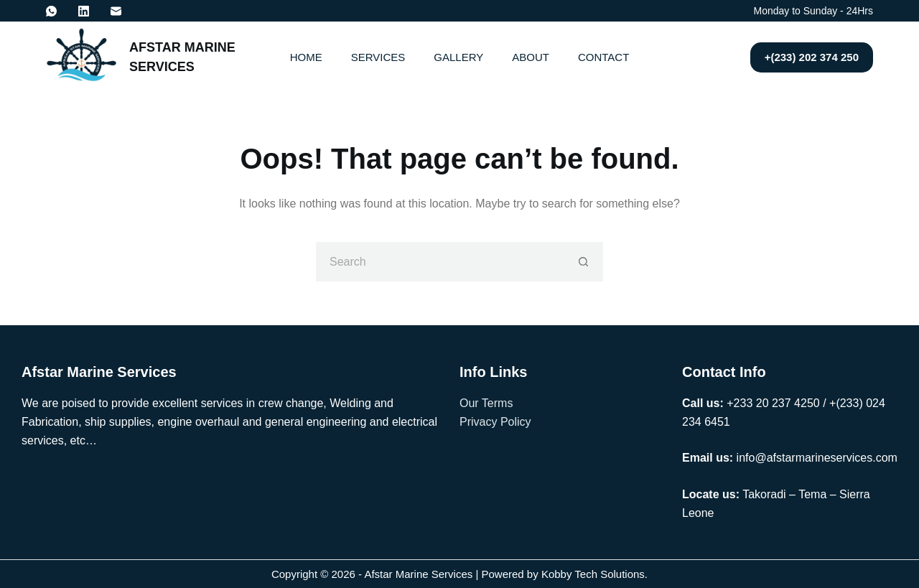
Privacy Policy (495, 422)
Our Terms (486, 403)
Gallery (458, 57)
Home (306, 57)
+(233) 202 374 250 (812, 57)
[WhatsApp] (51, 11)
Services (378, 57)
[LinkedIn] (84, 11)
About (531, 57)
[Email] (116, 11)
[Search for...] (440, 262)
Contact (603, 57)
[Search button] (583, 262)
